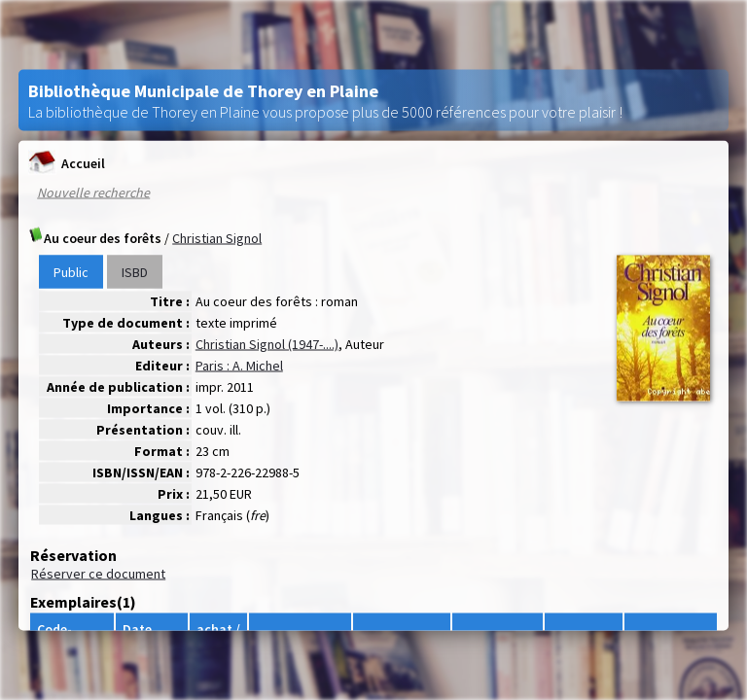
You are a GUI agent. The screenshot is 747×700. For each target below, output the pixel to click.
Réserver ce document (98, 574)
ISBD (135, 272)
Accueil (67, 163)
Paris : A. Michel (239, 366)
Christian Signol (217, 238)
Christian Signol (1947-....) (267, 344)
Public (71, 272)
